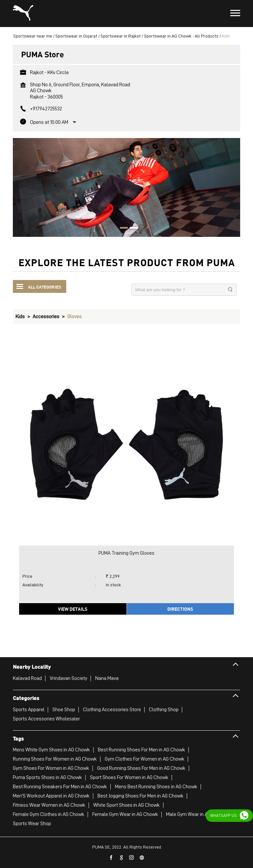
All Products (207, 36)
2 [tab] (131, 229)
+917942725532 (46, 109)
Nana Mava (107, 678)
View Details (73, 609)
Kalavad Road (27, 678)
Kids (20, 317)
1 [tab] (122, 229)
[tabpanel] (126, 187)
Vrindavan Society (69, 678)
